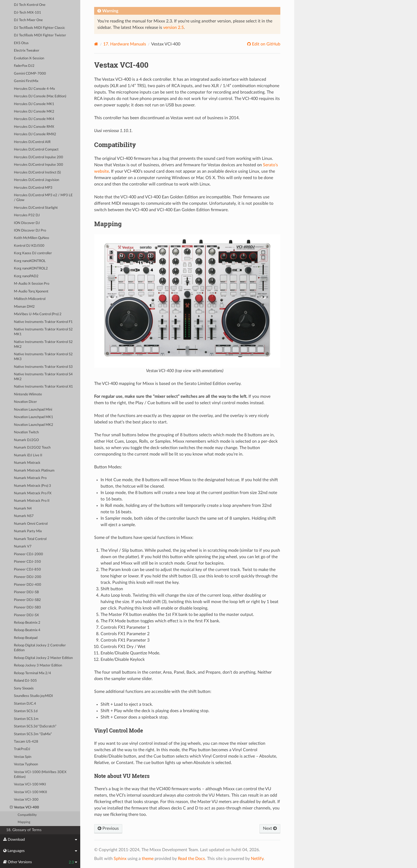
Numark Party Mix (28, 531)
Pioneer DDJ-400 (28, 585)
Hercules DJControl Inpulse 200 (39, 157)
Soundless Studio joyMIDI (33, 696)
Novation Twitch (26, 432)
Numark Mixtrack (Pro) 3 (32, 486)
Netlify (257, 859)
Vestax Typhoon (26, 764)
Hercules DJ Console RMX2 (35, 134)
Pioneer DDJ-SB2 (27, 600)
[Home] (96, 44)
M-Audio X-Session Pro (32, 284)
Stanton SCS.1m (26, 719)
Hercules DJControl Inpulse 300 (39, 165)
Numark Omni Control (31, 524)
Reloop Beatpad (26, 638)
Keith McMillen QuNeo (31, 238)
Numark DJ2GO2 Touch (32, 448)
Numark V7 (23, 547)
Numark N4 (23, 509)
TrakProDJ (22, 749)
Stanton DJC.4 (25, 704)
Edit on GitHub (266, 44)
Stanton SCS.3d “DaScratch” (35, 726)
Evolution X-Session (29, 58)
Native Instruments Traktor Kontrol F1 (43, 322)
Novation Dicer (25, 402)
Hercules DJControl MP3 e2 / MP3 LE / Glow (43, 198)
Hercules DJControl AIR (32, 142)
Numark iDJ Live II (28, 455)
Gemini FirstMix (26, 81)
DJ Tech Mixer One (28, 20)
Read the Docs (191, 859)
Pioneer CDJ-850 (27, 570)
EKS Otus (21, 43)
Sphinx (120, 859)
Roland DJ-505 (25, 681)
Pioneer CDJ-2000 (28, 554)
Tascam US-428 (26, 742)
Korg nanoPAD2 (26, 276)
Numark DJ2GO (26, 440)
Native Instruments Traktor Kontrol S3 (43, 367)
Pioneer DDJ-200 (28, 577)
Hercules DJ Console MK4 (34, 119)
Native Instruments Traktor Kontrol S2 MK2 (43, 344)
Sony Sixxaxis (24, 688)
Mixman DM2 (24, 307)
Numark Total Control (30, 539)
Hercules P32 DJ (27, 215)
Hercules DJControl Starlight (36, 208)
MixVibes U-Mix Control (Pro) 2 (38, 314)
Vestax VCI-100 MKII (30, 792)
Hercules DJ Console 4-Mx (34, 89)
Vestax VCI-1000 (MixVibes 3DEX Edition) (40, 775)
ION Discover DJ (27, 223)
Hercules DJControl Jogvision (37, 180)
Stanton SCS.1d (26, 711)
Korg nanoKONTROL (30, 261)
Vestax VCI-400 (25, 808)
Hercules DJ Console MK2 (34, 112)
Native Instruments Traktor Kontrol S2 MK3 (43, 357)
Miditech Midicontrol (30, 299)
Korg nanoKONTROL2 (31, 269)
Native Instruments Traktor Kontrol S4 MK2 (43, 377)
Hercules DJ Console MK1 (34, 104)
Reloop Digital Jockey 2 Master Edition (43, 658)
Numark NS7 (24, 516)
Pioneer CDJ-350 (27, 562)
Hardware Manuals (125, 44)
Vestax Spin (23, 757)
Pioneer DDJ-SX (26, 615)
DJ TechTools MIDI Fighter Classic (39, 28)
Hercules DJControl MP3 (33, 188)
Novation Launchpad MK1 (34, 417)
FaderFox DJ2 (24, 66)
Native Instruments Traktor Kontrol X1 (43, 387)
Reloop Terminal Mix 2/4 (32, 673)
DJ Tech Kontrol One (30, 5)
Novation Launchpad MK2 (34, 425)
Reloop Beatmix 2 (27, 623)
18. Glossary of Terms (24, 830)
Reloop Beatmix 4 (27, 630)
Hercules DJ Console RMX (34, 127)
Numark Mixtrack (27, 463)
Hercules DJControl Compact (36, 150)
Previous (108, 828)
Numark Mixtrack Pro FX (33, 493)
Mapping (24, 822)
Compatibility (27, 815)
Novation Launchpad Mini (33, 410)
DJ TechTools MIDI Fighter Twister (40, 35)
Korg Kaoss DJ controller (33, 253)
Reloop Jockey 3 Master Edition (38, 666)
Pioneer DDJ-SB (26, 592)
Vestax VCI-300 (26, 800)
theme (148, 859)
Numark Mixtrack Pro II (32, 501)
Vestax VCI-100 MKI (30, 784)
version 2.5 (173, 28)
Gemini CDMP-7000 (30, 74)
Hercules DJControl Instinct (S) (37, 173)
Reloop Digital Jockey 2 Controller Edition (40, 648)
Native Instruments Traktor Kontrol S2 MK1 (43, 332)
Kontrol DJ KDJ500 (29, 246)
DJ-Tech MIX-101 (28, 13)
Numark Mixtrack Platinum (34, 471)
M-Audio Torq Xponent (31, 292)
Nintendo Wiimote (28, 394)
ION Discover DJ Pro (30, 231)
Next (270, 828)
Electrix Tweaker (27, 51)
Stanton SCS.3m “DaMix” (33, 734)
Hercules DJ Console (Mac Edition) (40, 96)
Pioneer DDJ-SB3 (27, 607)
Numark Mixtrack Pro (30, 478)
